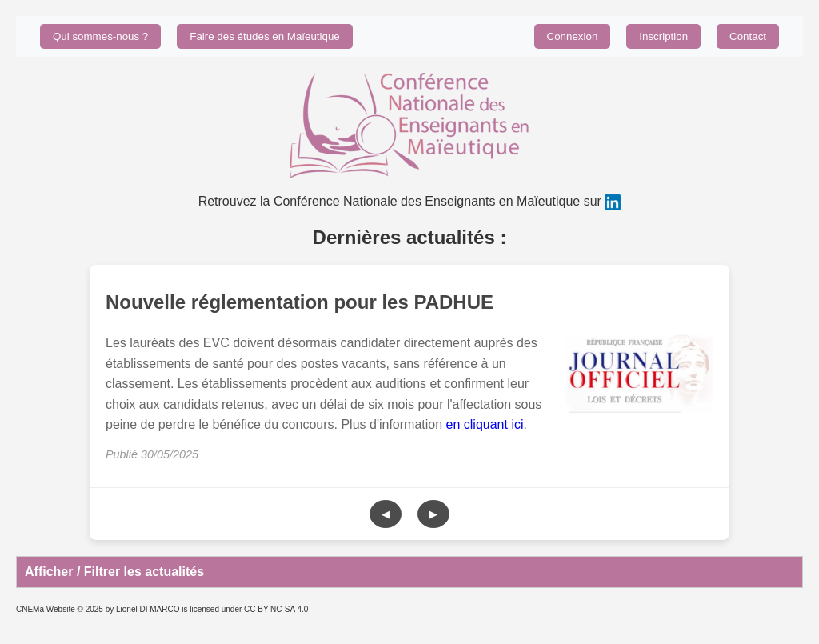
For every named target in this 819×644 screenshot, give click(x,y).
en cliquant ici (485, 424)
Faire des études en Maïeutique (264, 36)
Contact (748, 36)
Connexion (573, 36)
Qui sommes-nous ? (100, 36)
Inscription (663, 36)
